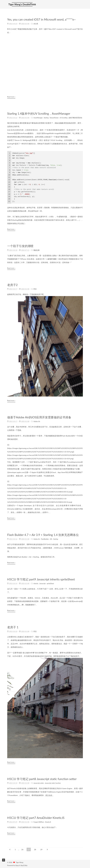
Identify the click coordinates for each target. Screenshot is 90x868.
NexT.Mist (24, 865)
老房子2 (12, 285)
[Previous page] (10, 849)
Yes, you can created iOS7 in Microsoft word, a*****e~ (41, 19)
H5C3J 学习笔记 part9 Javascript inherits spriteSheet (41, 579)
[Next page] (47, 849)
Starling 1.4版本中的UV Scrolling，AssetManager (39, 114)
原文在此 (49, 795)
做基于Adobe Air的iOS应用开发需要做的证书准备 (39, 417)
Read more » (11, 97)
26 (22, 849)
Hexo (17, 865)
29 (41, 849)
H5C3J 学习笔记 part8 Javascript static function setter (42, 779)
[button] (4, 860)
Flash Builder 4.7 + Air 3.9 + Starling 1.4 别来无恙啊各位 (43, 535)
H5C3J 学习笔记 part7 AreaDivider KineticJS (36, 818)
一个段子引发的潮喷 (20, 246)
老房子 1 (13, 627)
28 (35, 849)
